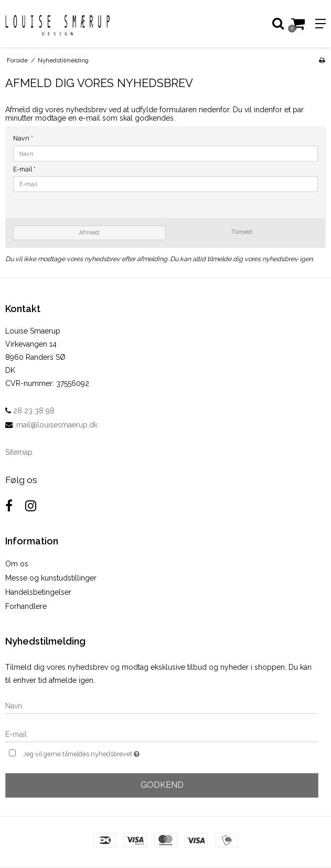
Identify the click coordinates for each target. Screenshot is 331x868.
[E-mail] (162, 734)
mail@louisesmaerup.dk (57, 425)
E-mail (24, 169)
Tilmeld (242, 232)
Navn (23, 138)
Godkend (162, 785)
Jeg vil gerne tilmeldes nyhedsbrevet (108, 753)
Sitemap (19, 452)
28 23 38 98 (30, 411)
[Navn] (162, 705)
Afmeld (89, 232)
